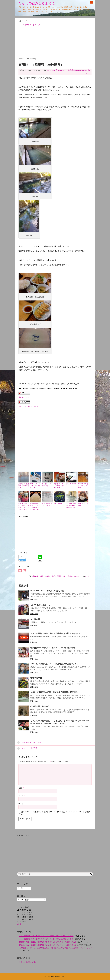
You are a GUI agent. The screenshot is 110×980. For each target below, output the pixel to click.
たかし (88, 576)
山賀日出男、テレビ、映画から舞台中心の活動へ (59, 486)
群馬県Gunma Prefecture (78, 70)
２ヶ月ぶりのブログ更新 (83, 505)
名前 (21, 788)
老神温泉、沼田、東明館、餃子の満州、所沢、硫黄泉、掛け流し (56, 576)
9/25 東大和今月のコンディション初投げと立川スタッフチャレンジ (24, 506)
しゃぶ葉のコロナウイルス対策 (47, 505)
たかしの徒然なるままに (37, 3)
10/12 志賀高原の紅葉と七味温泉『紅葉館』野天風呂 (54, 692)
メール (22, 796)
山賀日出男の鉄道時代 (40, 706)
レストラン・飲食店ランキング (29, 406)
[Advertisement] (55, 43)
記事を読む (34, 600)
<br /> (25, 422)
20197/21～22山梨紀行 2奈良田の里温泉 (83, 486)
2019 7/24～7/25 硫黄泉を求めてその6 (48, 591)
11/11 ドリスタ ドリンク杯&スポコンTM (36, 486)
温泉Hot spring (61, 70)
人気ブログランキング (31, 25)
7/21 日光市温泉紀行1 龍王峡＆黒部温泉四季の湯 (71, 506)
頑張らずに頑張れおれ (27, 962)
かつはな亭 (35, 619)
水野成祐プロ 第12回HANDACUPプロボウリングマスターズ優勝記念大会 (48, 942)
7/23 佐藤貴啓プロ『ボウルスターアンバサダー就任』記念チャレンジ (46, 936)
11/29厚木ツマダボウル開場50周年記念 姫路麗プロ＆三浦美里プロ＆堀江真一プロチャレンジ (55, 948)
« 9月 (19, 924)
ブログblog (50, 70)
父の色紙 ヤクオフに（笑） (47, 485)
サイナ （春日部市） (28, 749)
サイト (21, 804)
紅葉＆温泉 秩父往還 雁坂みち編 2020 (24, 486)
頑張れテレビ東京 (71, 484)
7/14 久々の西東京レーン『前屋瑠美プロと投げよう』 (54, 664)
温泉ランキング (24, 397)
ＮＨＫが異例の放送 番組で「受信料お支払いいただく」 (55, 634)
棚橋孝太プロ (36, 678)
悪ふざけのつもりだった (29, 743)
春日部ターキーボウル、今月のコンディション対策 (53, 648)
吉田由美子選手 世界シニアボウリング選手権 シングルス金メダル (35, 506)
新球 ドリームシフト (59, 505)
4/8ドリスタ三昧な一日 (40, 605)
